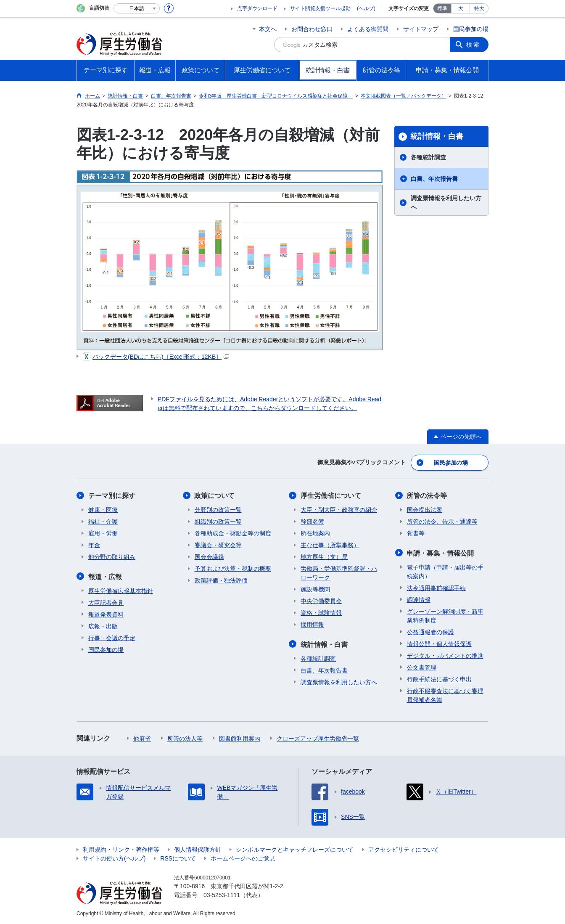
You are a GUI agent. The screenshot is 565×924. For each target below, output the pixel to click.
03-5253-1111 (222, 895)
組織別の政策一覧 (218, 522)
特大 (479, 8)
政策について (215, 496)
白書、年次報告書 (434, 179)
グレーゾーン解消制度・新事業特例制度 (445, 616)
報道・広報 (105, 576)
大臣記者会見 (106, 602)
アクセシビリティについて (404, 849)
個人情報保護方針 (198, 849)
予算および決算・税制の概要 (233, 569)
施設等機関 (315, 589)
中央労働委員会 (321, 601)
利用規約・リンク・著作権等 (121, 849)
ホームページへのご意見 (243, 858)
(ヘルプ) (366, 8)
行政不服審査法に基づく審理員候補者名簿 (445, 695)
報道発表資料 (106, 614)
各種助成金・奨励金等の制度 (233, 533)
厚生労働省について (331, 496)
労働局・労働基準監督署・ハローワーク (339, 573)
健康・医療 (103, 510)
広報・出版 (103, 626)
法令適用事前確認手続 (436, 588)
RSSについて (178, 858)
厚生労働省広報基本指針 (121, 590)
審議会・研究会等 (218, 545)
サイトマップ (421, 29)
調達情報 (419, 599)
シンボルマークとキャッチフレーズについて (295, 849)
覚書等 (416, 533)
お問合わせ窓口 (312, 29)
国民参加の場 (471, 29)
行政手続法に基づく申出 (439, 679)
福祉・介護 (103, 522)
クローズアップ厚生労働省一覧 (318, 738)
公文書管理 (422, 667)
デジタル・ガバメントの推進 (445, 655)
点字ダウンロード (257, 8)
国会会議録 (209, 557)
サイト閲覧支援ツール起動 (320, 8)
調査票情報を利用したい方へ (446, 203)
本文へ (268, 29)
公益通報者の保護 (430, 632)
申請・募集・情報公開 (441, 553)
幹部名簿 (312, 522)
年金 (94, 545)
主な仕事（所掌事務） (330, 545)
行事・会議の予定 (112, 638)
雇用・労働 (103, 533)
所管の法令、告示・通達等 (442, 522)
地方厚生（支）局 (324, 557)
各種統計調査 (428, 157)
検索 (473, 45)
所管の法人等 (185, 738)
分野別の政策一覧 (218, 510)
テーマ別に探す (112, 496)
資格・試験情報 (321, 613)
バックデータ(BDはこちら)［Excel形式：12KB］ (156, 357)
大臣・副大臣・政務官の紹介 (339, 510)
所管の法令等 (427, 496)
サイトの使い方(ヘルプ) (114, 858)
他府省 (142, 738)
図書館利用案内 (240, 738)
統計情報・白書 (437, 136)
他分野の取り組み (112, 557)
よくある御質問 (368, 29)
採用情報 (312, 625)
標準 (442, 8)
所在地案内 (315, 533)
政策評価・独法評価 (221, 580)
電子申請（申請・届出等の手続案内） (445, 571)
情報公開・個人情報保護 (439, 643)
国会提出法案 (425, 510)
